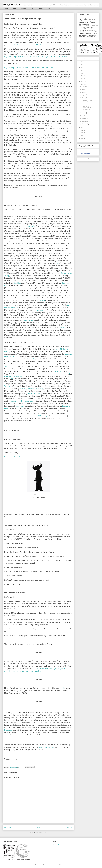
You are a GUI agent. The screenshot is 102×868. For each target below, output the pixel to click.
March (84, 92)
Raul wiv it (62, 328)
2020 (82, 84)
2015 (82, 70)
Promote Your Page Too (84, 153)
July (84, 116)
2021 (82, 127)
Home (7, 8)
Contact (42, 8)
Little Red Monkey (30, 226)
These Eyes (58, 371)
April (84, 95)
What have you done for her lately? (22, 401)
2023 (82, 133)
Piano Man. (17, 283)
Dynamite (30, 369)
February (85, 89)
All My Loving (42, 416)
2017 (82, 76)
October (85, 124)
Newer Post (8, 827)
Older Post (69, 827)
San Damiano (40, 300)
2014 (82, 68)
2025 (82, 138)
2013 (82, 65)
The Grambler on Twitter (59, 847)
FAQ (50, 8)
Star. (11, 379)
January (85, 87)
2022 (82, 130)
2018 (82, 79)
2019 (82, 81)
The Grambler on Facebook (59, 845)
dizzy (57, 263)
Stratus (7, 366)
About (15, 8)
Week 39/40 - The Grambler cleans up (87, 102)
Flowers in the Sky (34, 394)
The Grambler (82, 150)
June (84, 113)
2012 (82, 62)
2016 (82, 73)
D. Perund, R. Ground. (12, 457)
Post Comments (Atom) (42, 833)
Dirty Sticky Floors (39, 310)
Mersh (62, 688)
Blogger (84, 864)
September (85, 121)
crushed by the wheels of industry (32, 389)
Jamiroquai (20, 406)
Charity (33, 8)
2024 (82, 136)
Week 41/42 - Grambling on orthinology (87, 108)
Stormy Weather (28, 320)
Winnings (23, 8)
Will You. (8, 386)
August (84, 118)
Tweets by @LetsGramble (86, 159)
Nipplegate (8, 730)
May (84, 98)
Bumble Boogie (32, 359)
